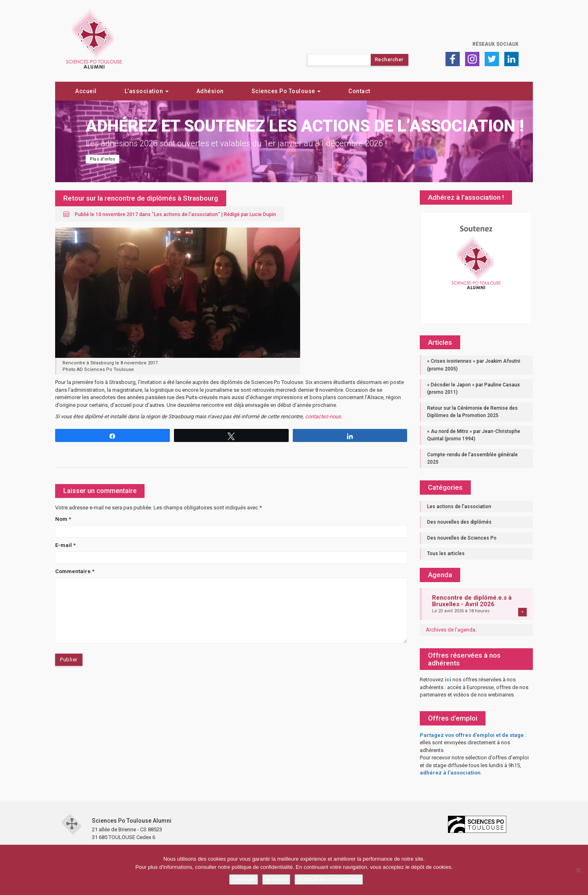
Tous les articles (446, 554)
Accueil (86, 91)
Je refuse (276, 879)
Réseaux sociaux (496, 44)
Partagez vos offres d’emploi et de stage (472, 735)
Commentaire (75, 571)
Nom (63, 519)
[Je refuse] (578, 870)
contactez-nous (323, 416)
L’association (147, 91)
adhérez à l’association (450, 773)
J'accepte (244, 879)
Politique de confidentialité (329, 879)
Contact (359, 91)
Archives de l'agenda (451, 630)
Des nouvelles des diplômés (459, 522)
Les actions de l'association (186, 214)
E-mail (65, 545)
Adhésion (210, 91)
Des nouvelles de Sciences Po (462, 538)
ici (448, 680)
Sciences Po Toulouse (286, 91)
